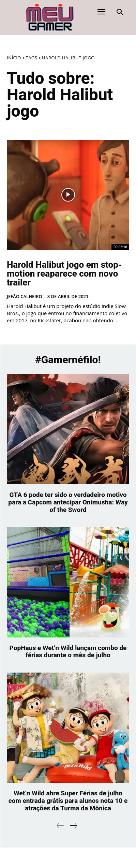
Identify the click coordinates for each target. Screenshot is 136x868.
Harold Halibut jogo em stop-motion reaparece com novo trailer (64, 274)
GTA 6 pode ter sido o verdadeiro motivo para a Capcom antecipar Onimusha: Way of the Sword (68, 502)
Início (14, 58)
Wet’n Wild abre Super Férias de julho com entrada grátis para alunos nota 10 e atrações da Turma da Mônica (68, 801)
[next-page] (73, 826)
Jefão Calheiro (25, 296)
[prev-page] (60, 826)
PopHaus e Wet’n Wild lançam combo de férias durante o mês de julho (68, 652)
